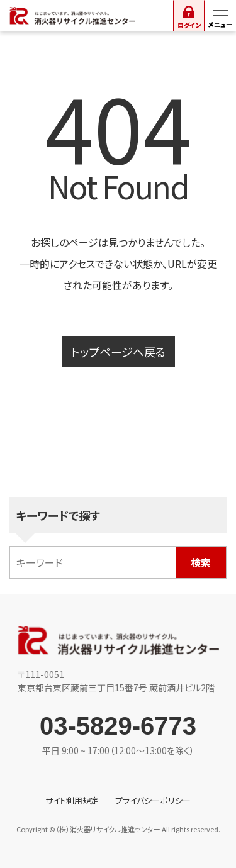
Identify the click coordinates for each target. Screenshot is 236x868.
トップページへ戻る (118, 352)
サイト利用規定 (72, 800)
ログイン (189, 25)
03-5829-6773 (118, 726)
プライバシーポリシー (153, 800)
